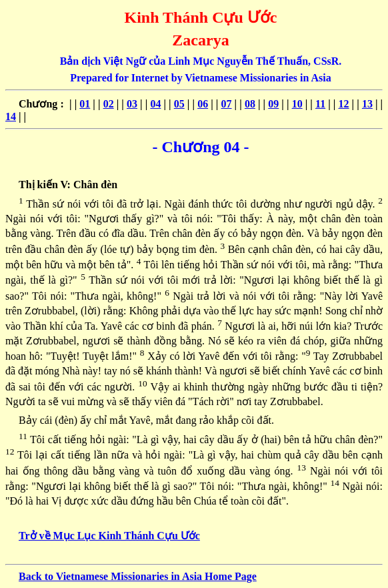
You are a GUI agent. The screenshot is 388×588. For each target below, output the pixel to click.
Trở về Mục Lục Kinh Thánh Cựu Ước (109, 536)
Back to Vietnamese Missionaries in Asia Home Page (138, 576)
